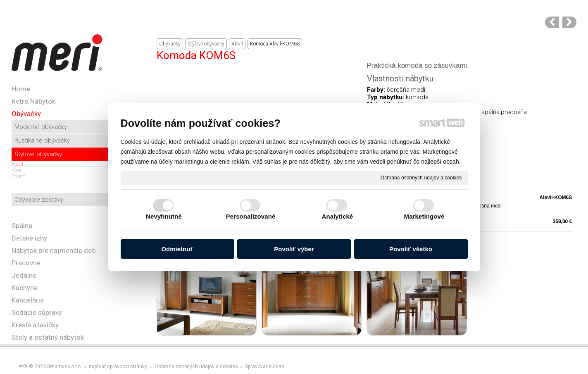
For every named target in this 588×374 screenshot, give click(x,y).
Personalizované (251, 216)
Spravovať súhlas (265, 367)
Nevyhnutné (164, 216)
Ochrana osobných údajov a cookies (421, 177)
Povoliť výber (294, 249)
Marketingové (424, 216)
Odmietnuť (177, 249)
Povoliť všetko (411, 249)
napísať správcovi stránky (118, 367)
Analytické (337, 216)
